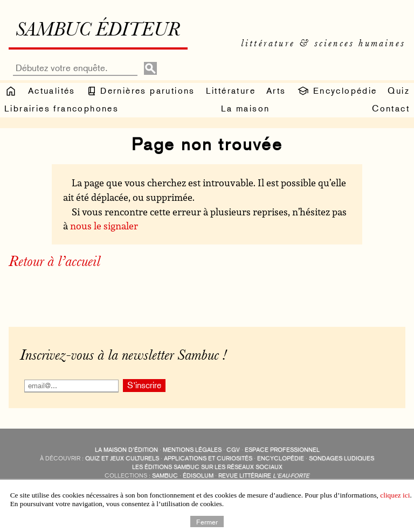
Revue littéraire (264, 476)
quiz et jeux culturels (122, 458)
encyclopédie (281, 458)
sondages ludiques (341, 458)
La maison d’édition (126, 450)
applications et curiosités (208, 458)
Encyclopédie (337, 91)
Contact (391, 108)
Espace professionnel (282, 450)
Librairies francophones (61, 108)
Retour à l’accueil (54, 262)
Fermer (207, 521)
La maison (246, 108)
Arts (276, 91)
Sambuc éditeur (98, 31)
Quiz (399, 91)
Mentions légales (192, 450)
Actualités (52, 91)
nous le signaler (104, 226)
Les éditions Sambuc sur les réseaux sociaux (207, 467)
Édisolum (198, 476)
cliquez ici (395, 495)
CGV (233, 450)
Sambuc (165, 476)
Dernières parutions (141, 91)
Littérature (231, 91)
